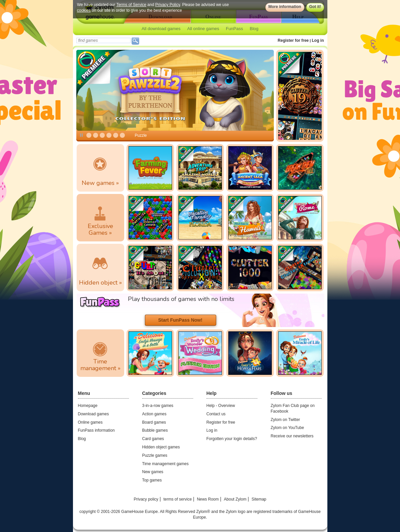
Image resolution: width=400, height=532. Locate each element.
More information (285, 7)
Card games (153, 439)
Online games (90, 422)
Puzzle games (155, 455)
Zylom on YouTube (288, 428)
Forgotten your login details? (232, 439)
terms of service (178, 499)
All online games (203, 29)
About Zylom (235, 499)
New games (153, 472)
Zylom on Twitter (286, 420)
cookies (84, 10)
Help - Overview (221, 406)
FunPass (234, 29)
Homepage (88, 406)
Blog (254, 29)
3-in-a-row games (158, 406)
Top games (152, 480)
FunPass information (96, 430)
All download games (161, 29)
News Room (208, 499)
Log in (318, 40)
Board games (154, 422)
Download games (94, 414)
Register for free (293, 40)
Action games (154, 414)
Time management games (166, 464)
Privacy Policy (167, 5)
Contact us (216, 414)
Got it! (315, 7)
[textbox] (103, 40)
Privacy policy (146, 499)
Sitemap (259, 499)
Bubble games (155, 430)
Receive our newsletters (292, 436)
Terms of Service (131, 5)
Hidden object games (161, 447)
